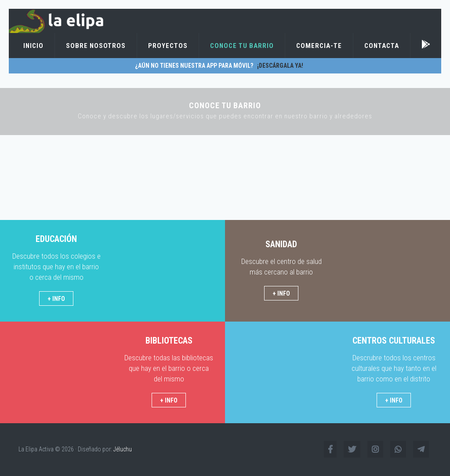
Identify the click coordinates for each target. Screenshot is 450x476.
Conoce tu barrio (242, 46)
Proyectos (168, 46)
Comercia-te (319, 46)
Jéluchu (123, 449)
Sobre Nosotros (96, 46)
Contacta (382, 46)
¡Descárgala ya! (279, 66)
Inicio (33, 46)
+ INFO (56, 299)
